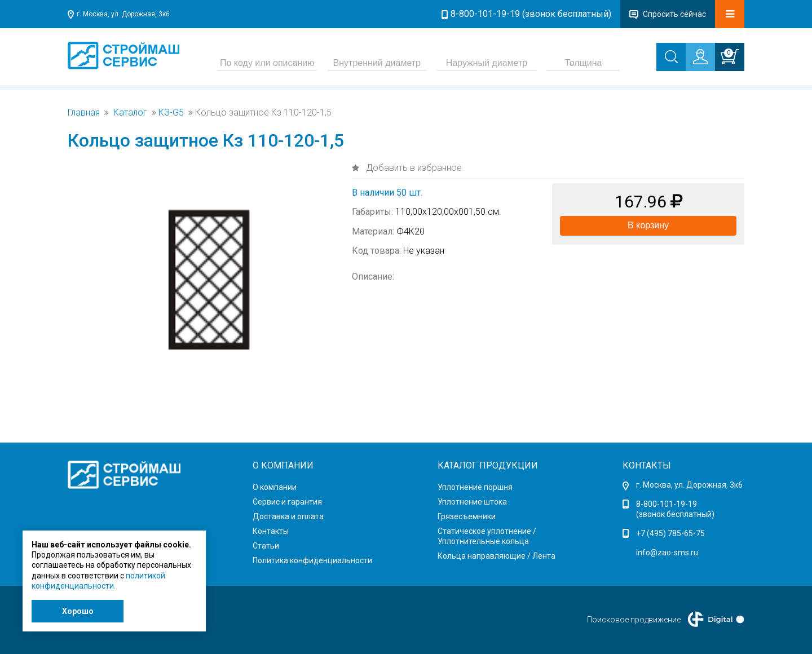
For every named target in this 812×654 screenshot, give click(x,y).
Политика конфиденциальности (312, 560)
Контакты (271, 531)
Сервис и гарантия (287, 502)
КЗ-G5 (171, 113)
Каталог (130, 113)
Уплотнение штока (472, 502)
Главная (84, 113)
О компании (275, 487)
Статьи (266, 546)
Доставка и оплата (288, 516)
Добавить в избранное (413, 168)
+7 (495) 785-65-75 (670, 533)
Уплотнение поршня (475, 487)
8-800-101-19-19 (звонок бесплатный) (531, 14)
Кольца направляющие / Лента (497, 556)
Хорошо (78, 611)
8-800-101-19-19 (667, 504)
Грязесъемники (467, 516)
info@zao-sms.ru (667, 553)
